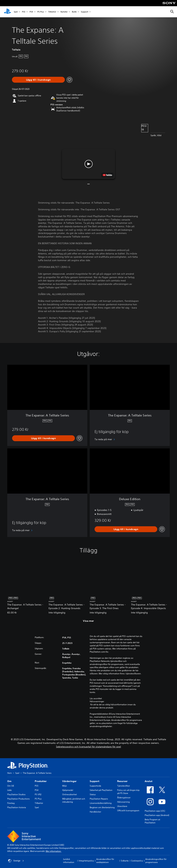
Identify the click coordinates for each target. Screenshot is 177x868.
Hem (10, 773)
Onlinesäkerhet (69, 794)
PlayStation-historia (17, 807)
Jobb (9, 790)
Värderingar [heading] (69, 781)
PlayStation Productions (18, 799)
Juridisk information (69, 861)
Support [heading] (94, 781)
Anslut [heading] (148, 781)
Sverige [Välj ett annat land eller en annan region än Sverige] (16, 861)
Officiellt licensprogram (128, 810)
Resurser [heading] (122, 781)
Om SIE (11, 786)
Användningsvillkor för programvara (156, 861)
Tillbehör (52, 12)
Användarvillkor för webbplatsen (105, 861)
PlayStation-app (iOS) (155, 811)
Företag (11, 803)
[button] (88, 164)
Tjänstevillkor (124, 786)
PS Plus (41, 12)
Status (93, 794)
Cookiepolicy (137, 861)
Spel (16, 12)
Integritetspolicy (86, 861)
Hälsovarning (123, 802)
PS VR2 (38, 794)
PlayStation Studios (16, 794)
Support (85, 12)
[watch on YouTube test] (108, 175)
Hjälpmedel (68, 790)
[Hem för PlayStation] (7, 12)
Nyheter (64, 12)
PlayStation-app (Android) (157, 815)
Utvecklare (122, 806)
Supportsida (95, 786)
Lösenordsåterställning (101, 803)
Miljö (64, 786)
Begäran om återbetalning (102, 807)
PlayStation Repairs (99, 799)
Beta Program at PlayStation (152, 821)
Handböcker (95, 812)
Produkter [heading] (41, 781)
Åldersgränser (124, 798)
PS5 (24, 12)
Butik (74, 12)
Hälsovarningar (97, 701)
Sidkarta (125, 861)
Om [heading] (9, 781)
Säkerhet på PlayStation (101, 790)
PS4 (31, 12)
